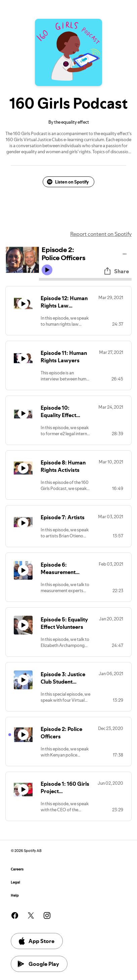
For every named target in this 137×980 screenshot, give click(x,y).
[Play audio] (125, 253)
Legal (15, 882)
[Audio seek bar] (85, 279)
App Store (36, 941)
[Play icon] (47, 270)
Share (116, 271)
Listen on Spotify (68, 182)
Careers (17, 869)
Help (15, 895)
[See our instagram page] (47, 915)
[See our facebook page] (15, 915)
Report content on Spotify (101, 234)
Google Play (38, 964)
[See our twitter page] (31, 915)
